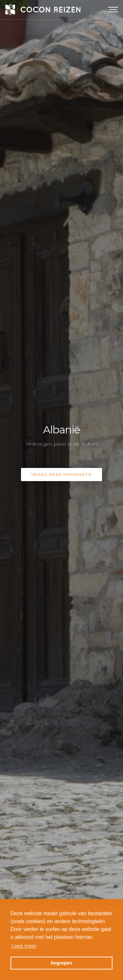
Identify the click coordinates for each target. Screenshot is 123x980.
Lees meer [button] (24, 946)
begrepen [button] (61, 963)
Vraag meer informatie (61, 457)
